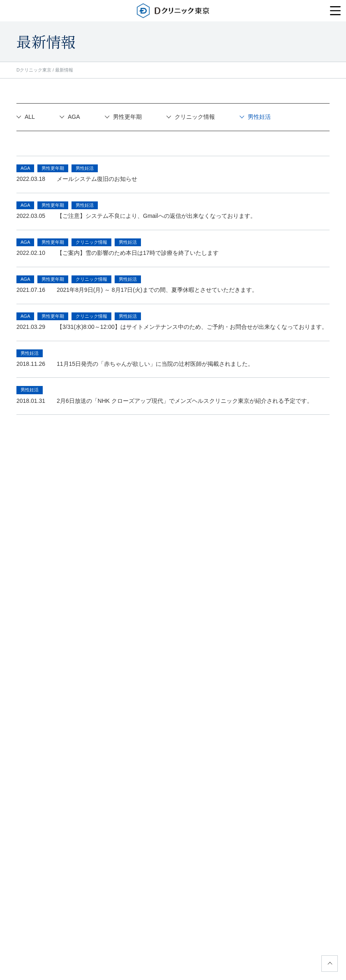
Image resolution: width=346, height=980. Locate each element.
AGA (74, 117)
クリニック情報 (195, 117)
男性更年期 (127, 117)
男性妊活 (259, 117)
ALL (30, 117)
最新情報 (64, 70)
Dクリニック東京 (34, 70)
